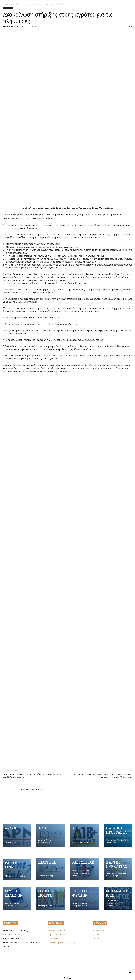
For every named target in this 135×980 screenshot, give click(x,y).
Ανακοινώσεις (16, 4)
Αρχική (6, 4)
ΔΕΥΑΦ (96, 938)
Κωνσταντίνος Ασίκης (11, 26)
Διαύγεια (97, 934)
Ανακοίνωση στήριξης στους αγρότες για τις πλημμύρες (58, 18)
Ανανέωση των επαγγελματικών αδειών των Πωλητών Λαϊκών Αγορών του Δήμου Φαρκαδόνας (103, 775)
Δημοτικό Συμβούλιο (57, 934)
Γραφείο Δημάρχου (56, 930)
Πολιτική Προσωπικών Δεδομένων (64, 942)
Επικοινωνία (10, 923)
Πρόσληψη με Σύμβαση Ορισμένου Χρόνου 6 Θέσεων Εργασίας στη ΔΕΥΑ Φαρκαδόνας (32, 775)
